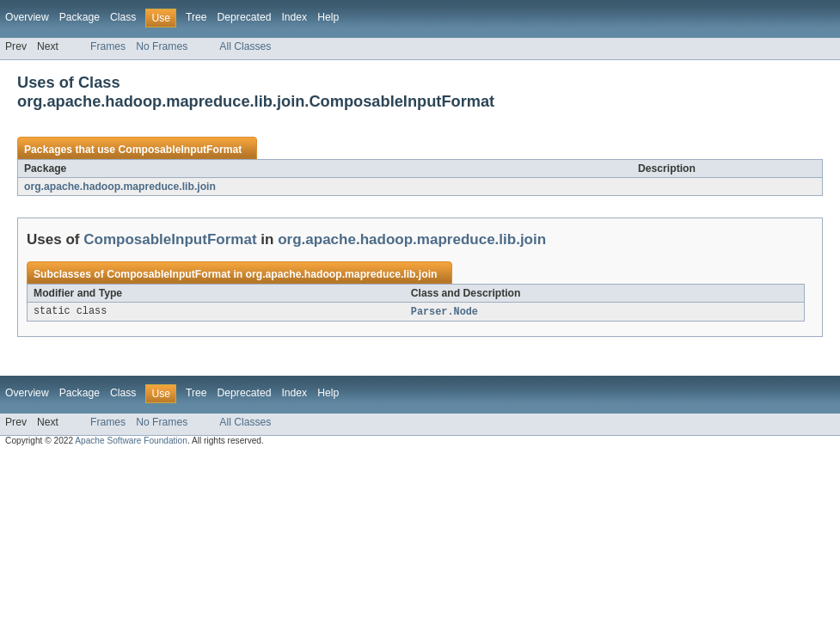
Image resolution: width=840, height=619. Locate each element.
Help (328, 17)
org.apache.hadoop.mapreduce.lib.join (120, 187)
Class (123, 17)
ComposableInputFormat (180, 150)
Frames (108, 46)
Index (294, 17)
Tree (196, 17)
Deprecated (245, 17)
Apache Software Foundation (131, 441)
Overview (27, 17)
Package (80, 17)
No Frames (162, 46)
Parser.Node (445, 312)
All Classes (245, 46)
